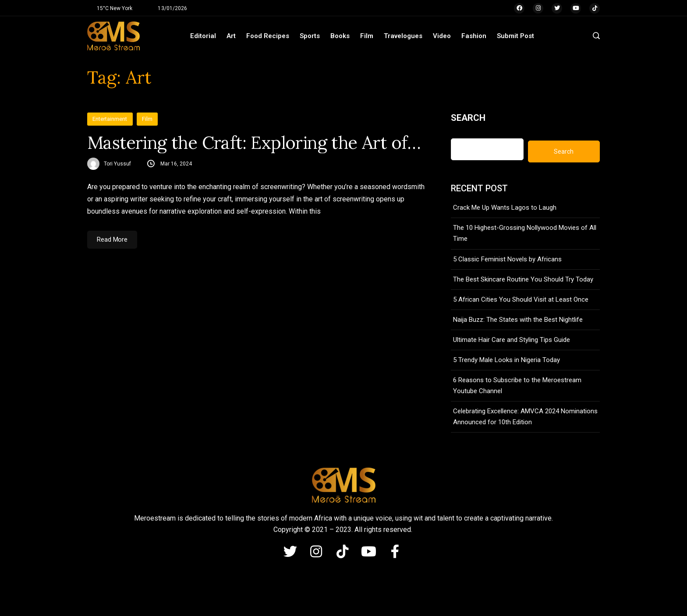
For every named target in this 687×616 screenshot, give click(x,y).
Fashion (474, 36)
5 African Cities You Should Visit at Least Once (521, 299)
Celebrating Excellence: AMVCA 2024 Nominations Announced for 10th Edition (525, 417)
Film (367, 36)
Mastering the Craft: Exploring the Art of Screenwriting (256, 143)
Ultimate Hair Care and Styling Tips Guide (512, 340)
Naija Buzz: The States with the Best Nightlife (518, 320)
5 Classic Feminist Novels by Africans (507, 259)
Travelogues (403, 36)
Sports (310, 36)
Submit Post (515, 36)
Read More (112, 239)
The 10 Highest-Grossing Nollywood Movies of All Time (525, 233)
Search (468, 118)
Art (231, 36)
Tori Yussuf (117, 164)
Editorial (203, 36)
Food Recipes (268, 36)
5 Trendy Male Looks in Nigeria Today (506, 360)
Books (340, 36)
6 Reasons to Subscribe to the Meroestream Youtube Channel (517, 385)
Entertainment (110, 119)
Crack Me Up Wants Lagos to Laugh (505, 208)
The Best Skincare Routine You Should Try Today (523, 279)
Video (442, 36)
